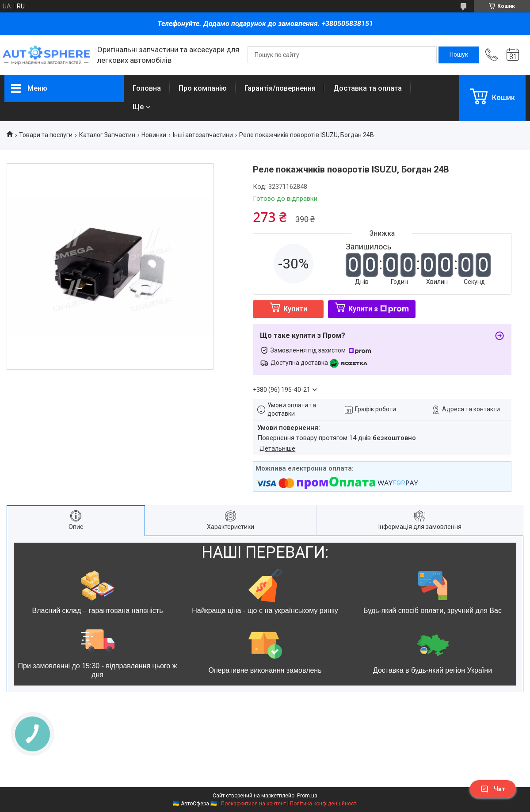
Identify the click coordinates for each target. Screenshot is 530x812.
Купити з (379, 309)
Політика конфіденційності (324, 804)
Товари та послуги (46, 135)
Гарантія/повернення (280, 88)
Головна (147, 88)
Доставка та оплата (368, 88)
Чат (493, 789)
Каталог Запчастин (107, 135)
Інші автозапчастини (203, 135)
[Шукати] (459, 55)
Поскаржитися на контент (254, 804)
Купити (295, 309)
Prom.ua (307, 796)
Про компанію (203, 88)
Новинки (154, 135)
